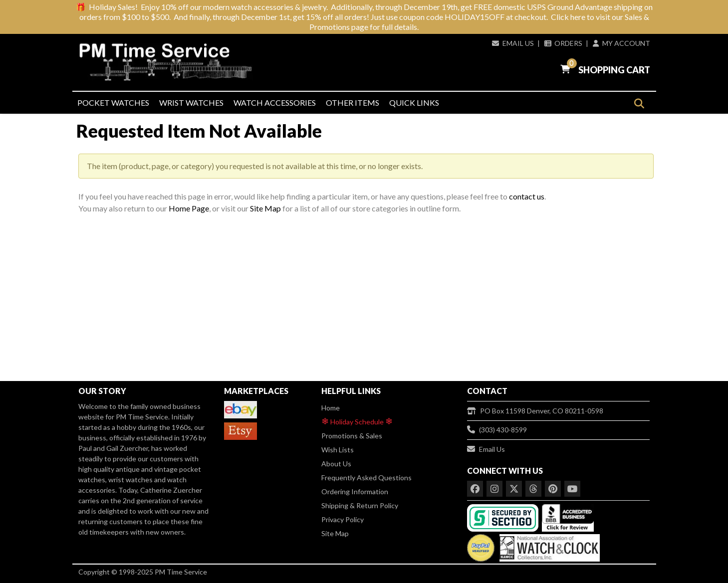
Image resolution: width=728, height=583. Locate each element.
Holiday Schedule (357, 421)
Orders (563, 43)
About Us (336, 464)
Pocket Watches (113, 102)
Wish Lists (338, 450)
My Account (621, 43)
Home (331, 408)
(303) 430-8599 (497, 430)
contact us (527, 196)
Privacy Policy (343, 519)
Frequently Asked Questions (366, 478)
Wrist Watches (191, 102)
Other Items (353, 102)
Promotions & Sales (352, 436)
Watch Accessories (275, 102)
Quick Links (414, 102)
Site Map (265, 208)
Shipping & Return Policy (360, 505)
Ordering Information (355, 491)
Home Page (189, 208)
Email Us (513, 43)
